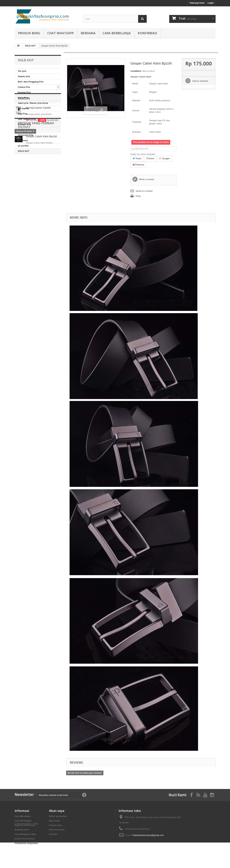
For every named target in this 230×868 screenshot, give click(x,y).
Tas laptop (23, 108)
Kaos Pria (23, 98)
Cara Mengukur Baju (25, 834)
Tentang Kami (22, 830)
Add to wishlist (200, 81)
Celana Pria (24, 87)
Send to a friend (144, 191)
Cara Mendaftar (23, 816)
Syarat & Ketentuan (25, 825)
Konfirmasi (147, 33)
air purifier (23, 146)
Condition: (136, 71)
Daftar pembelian (58, 816)
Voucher (53, 834)
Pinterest (138, 165)
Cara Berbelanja (117, 33)
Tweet (137, 158)
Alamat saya (55, 825)
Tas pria (22, 71)
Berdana (88, 33)
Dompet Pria (24, 124)
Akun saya (57, 811)
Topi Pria (23, 114)
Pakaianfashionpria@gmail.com (148, 835)
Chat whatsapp (60, 33)
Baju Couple (24, 130)
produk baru (29, 33)
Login (211, 3)
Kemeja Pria (24, 92)
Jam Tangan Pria (27, 119)
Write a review (146, 179)
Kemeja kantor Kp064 (38, 174)
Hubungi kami (197, 3)
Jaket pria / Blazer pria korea (33, 103)
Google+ (165, 158)
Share (150, 158)
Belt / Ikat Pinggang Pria (31, 82)
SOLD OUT (24, 151)
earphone (23, 140)
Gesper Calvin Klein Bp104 (41, 223)
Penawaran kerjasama (26, 843)
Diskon (24, 164)
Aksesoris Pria (26, 135)
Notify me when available (143, 154)
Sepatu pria (24, 76)
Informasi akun (57, 830)
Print (138, 196)
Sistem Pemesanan (25, 839)
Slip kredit (54, 821)
